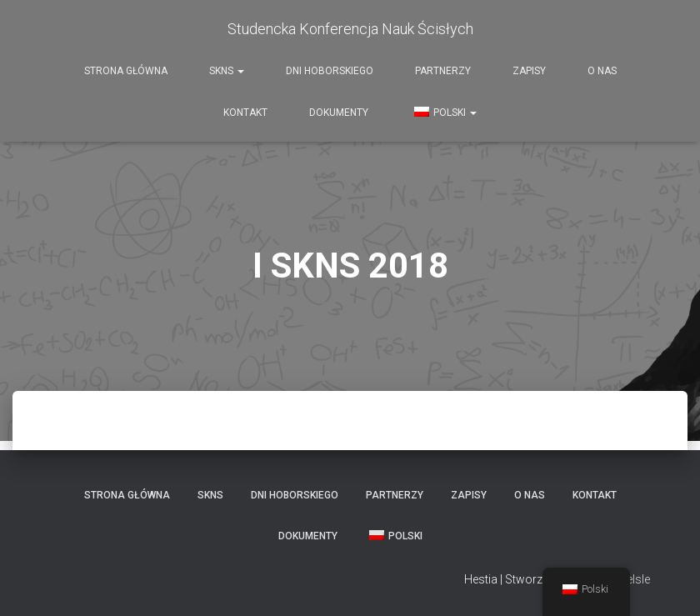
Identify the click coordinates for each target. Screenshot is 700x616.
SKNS (227, 71)
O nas (602, 71)
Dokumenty (339, 113)
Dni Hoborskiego (330, 71)
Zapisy (529, 71)
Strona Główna (126, 71)
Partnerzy (443, 71)
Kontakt (245, 113)
